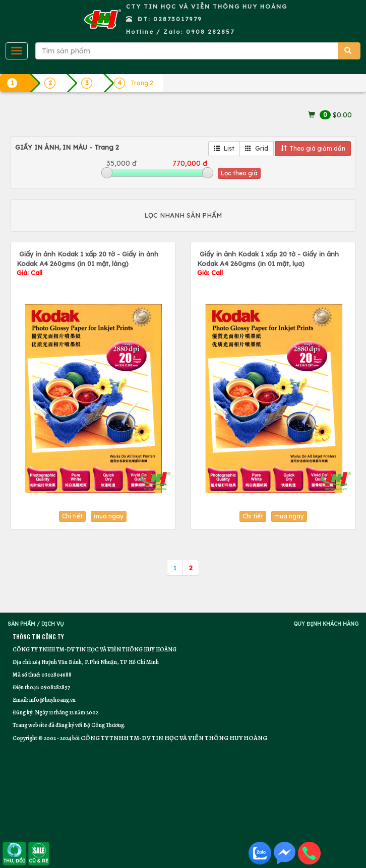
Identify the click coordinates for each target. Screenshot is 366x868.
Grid (257, 148)
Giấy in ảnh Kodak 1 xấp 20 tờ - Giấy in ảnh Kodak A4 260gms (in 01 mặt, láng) (87, 263)
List (224, 148)
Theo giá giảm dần (313, 148)
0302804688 (56, 675)
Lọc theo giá (239, 173)
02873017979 (178, 19)
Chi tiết (72, 516)
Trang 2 (142, 83)
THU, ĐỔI (14, 853)
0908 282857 (210, 31)
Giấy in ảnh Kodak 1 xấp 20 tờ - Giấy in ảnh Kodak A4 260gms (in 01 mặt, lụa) (268, 263)
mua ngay (109, 516)
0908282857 (55, 687)
